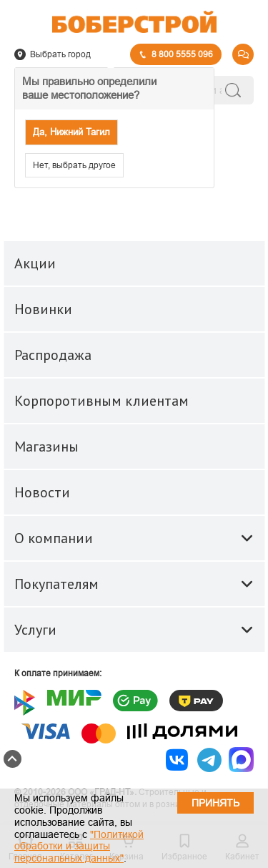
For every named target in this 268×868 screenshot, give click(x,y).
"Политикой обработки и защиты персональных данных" (79, 847)
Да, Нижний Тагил (71, 132)
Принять (215, 803)
